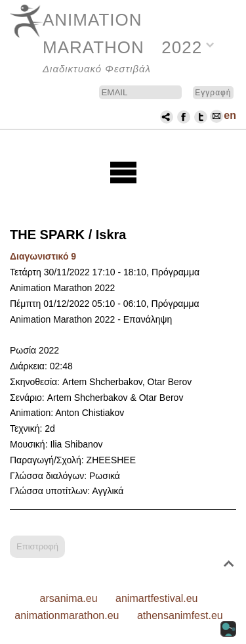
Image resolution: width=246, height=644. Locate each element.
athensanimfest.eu (180, 615)
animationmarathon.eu (67, 615)
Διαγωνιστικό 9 (43, 256)
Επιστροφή (37, 546)
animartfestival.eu (156, 598)
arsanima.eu (69, 598)
